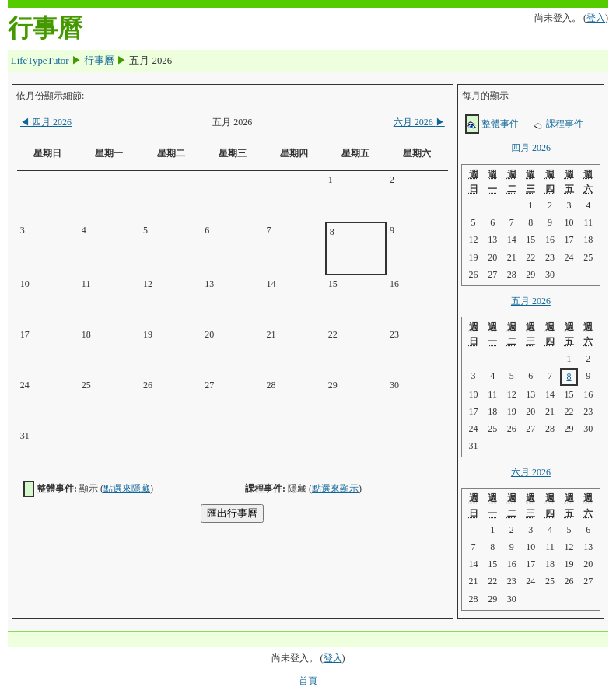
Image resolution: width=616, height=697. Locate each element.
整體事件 (500, 124)
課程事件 (565, 124)
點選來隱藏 (127, 489)
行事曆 (99, 61)
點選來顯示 (335, 489)
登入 (596, 18)
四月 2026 (46, 122)
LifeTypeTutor (40, 61)
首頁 (308, 681)
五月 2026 (531, 301)
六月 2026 (419, 122)
